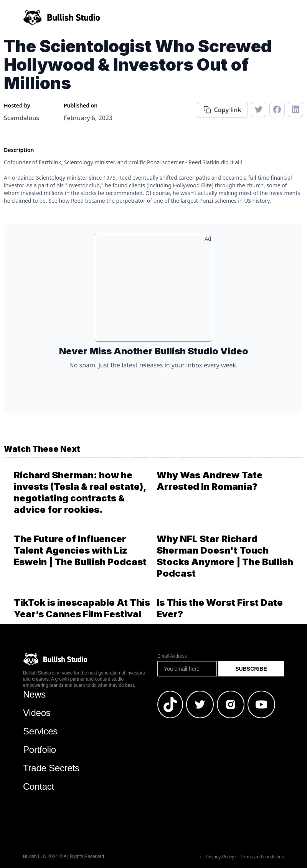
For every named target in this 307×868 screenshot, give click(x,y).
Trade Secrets (51, 768)
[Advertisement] (153, 291)
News (34, 694)
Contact (39, 786)
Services (40, 731)
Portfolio (40, 750)
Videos (37, 713)
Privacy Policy (220, 857)
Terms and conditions (262, 857)
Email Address (172, 656)
